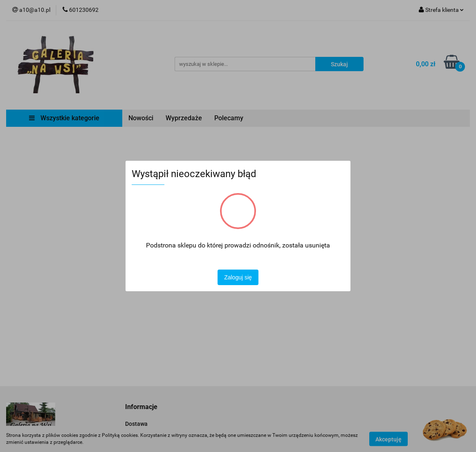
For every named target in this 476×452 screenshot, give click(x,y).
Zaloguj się (238, 277)
